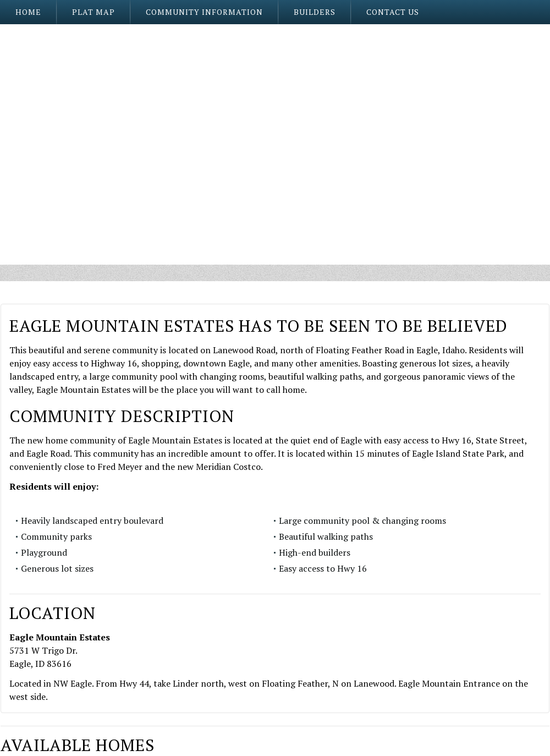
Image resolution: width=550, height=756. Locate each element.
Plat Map (94, 12)
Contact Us (393, 12)
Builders (315, 12)
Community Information (204, 12)
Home (28, 12)
